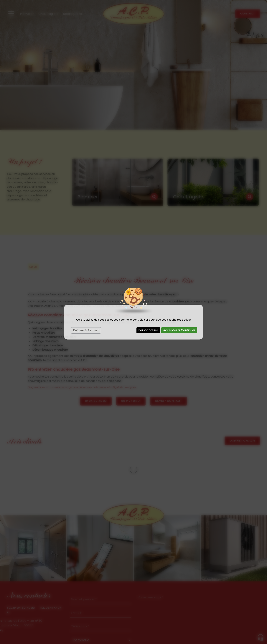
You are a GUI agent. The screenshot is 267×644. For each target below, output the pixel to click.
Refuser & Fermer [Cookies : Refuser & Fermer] (86, 330)
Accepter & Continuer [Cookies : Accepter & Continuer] (179, 330)
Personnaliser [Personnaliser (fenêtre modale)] (148, 330)
